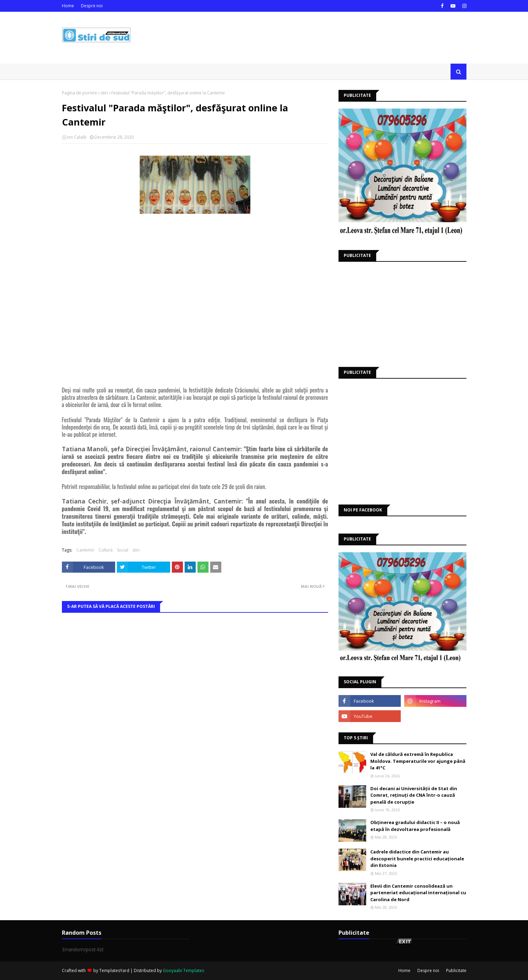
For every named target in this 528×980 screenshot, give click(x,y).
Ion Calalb (77, 137)
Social (123, 550)
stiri (104, 93)
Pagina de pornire (80, 93)
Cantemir (85, 550)
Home (68, 6)
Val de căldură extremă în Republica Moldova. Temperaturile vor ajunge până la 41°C (418, 761)
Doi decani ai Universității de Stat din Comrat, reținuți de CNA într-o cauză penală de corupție (414, 795)
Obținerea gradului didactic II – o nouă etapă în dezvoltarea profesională (415, 826)
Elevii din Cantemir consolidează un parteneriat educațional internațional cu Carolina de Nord (418, 893)
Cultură (106, 550)
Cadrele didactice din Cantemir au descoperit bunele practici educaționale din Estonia (417, 858)
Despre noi (92, 6)
